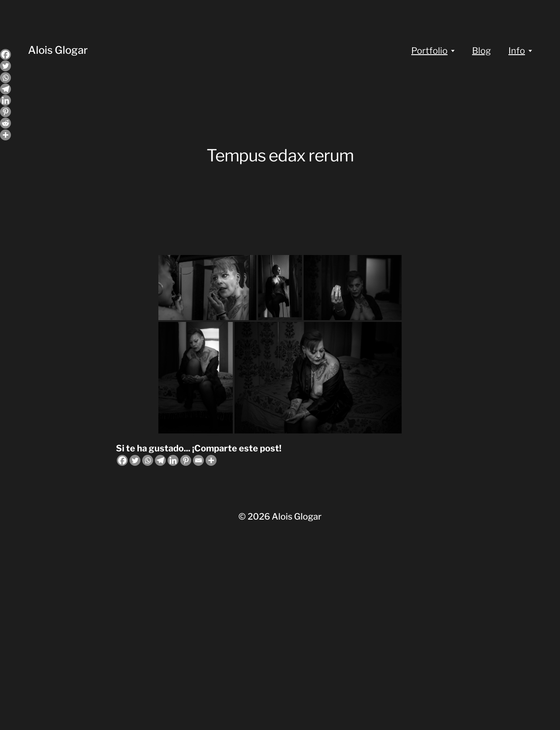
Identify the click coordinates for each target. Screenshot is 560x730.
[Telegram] (160, 460)
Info (517, 51)
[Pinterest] (186, 460)
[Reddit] (5, 123)
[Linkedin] (173, 460)
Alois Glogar (58, 50)
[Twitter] (135, 460)
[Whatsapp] (148, 460)
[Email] (198, 460)
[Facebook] (122, 460)
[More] (211, 460)
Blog (481, 51)
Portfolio (429, 51)
